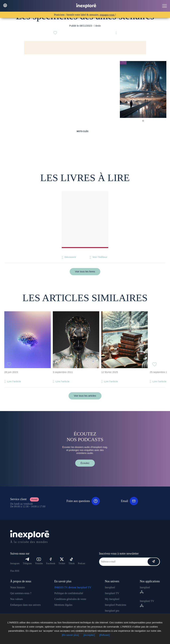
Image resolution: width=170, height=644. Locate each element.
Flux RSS (15, 571)
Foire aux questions (83, 501)
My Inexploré (112, 599)
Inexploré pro (112, 611)
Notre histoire (17, 587)
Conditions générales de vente (70, 599)
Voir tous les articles (85, 396)
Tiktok (72, 561)
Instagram (15, 563)
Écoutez (85, 463)
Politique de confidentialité (69, 593)
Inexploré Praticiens (115, 605)
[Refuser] (105, 635)
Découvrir (70, 257)
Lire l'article (14, 381)
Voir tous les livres (85, 271)
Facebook (51, 561)
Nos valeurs (16, 599)
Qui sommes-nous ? (21, 593)
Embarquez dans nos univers (25, 605)
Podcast (82, 563)
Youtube (39, 561)
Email (129, 501)
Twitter (62, 561)
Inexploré (110, 587)
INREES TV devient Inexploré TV (73, 587)
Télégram (27, 561)
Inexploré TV (112, 593)
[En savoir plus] (70, 635)
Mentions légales (63, 605)
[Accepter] (89, 635)
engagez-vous (107, 15)
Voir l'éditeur (100, 257)
